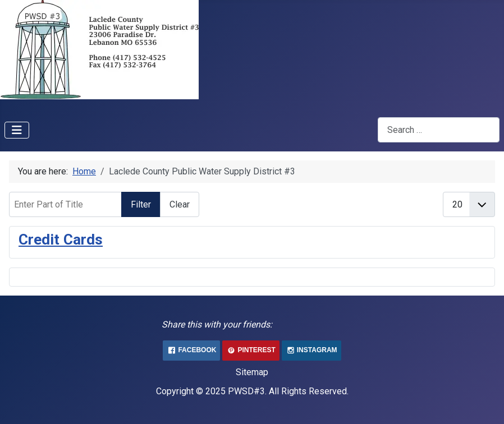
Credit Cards (61, 239)
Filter (141, 204)
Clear (180, 204)
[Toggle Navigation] (17, 130)
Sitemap (252, 372)
